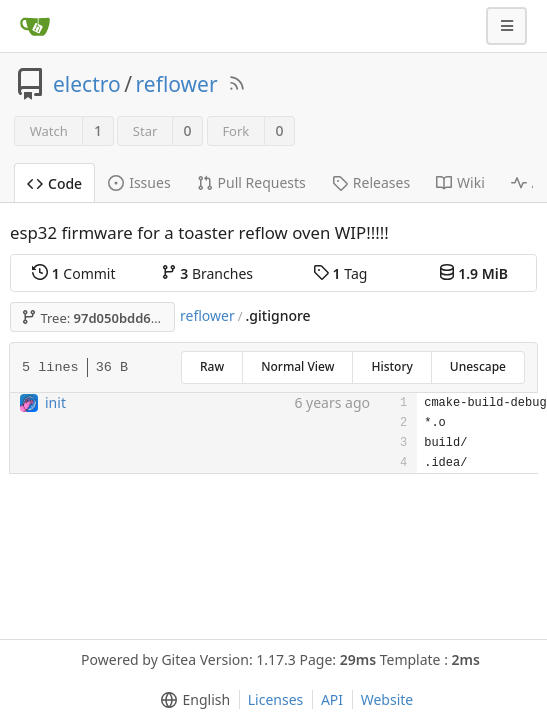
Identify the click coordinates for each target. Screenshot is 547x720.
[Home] (35, 26)
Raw (212, 366)
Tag (340, 273)
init (55, 402)
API (332, 699)
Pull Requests (251, 182)
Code (54, 183)
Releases (371, 182)
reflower (177, 84)
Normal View (297, 366)
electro (87, 84)
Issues (139, 182)
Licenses (276, 699)
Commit (73, 273)
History (391, 366)
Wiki (460, 182)
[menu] (191, 700)
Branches (207, 273)
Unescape (478, 366)
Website (387, 699)
